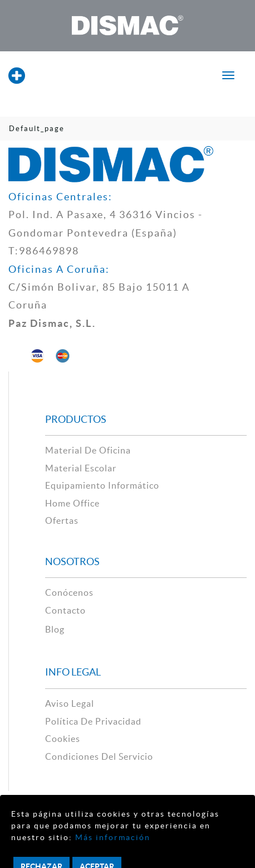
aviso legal (70, 703)
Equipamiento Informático (102, 485)
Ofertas (62, 520)
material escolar (81, 468)
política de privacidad (93, 721)
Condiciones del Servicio (99, 756)
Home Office (72, 503)
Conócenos (69, 592)
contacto (65, 610)
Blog (55, 629)
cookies (63, 739)
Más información (111, 837)
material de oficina (88, 450)
